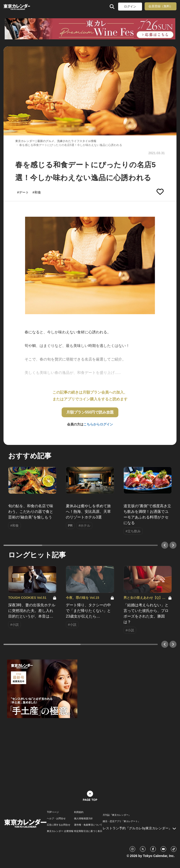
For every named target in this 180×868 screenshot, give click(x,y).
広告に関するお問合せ (59, 825)
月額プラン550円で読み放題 (90, 412)
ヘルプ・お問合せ (56, 819)
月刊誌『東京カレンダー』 (117, 815)
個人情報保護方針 (83, 819)
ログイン (130, 6)
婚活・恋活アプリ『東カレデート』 (121, 821)
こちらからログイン (98, 424)
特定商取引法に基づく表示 (88, 831)
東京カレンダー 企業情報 (60, 831)
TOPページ (53, 812)
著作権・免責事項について (88, 825)
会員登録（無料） (161, 6)
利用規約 (79, 812)
